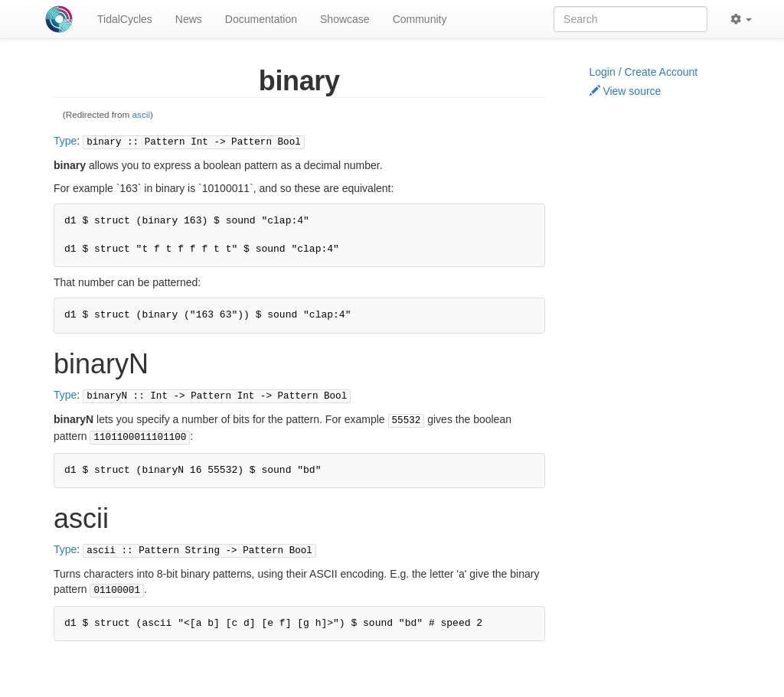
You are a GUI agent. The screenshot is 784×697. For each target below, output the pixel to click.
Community (420, 19)
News (189, 19)
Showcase (345, 19)
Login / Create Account (644, 72)
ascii (142, 114)
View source (626, 91)
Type (65, 141)
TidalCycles (125, 19)
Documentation (261, 19)
